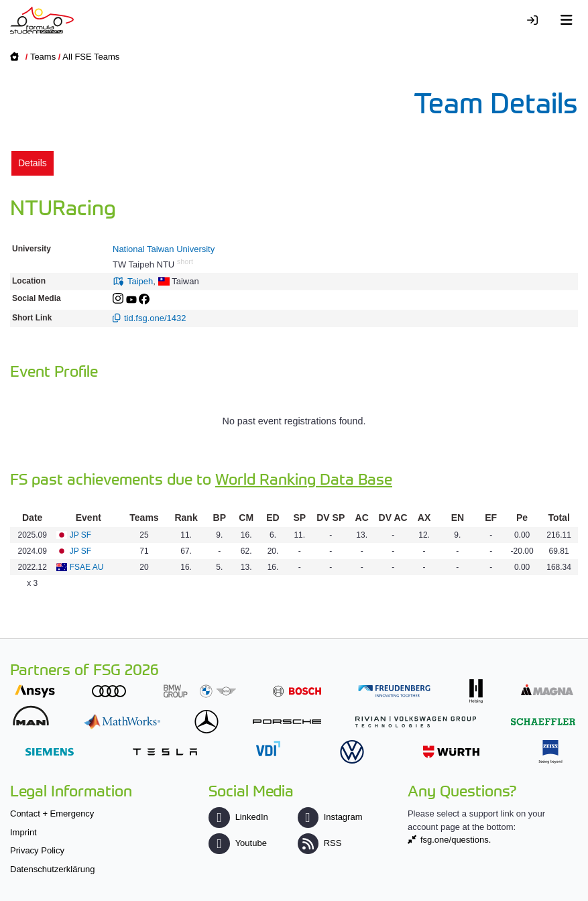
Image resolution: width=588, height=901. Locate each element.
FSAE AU (87, 567)
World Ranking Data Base (304, 478)
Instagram (330, 817)
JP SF (80, 535)
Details (33, 163)
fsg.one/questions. (456, 840)
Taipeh (140, 281)
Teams (43, 57)
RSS (320, 843)
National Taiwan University (164, 249)
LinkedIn (238, 817)
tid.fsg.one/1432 (155, 318)
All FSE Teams (91, 57)
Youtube (237, 843)
